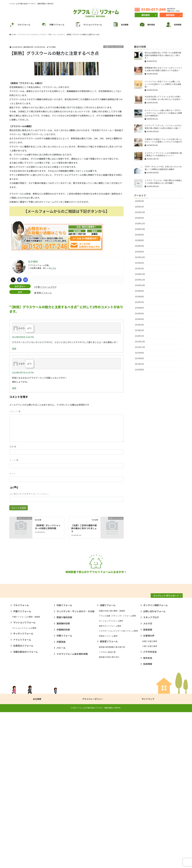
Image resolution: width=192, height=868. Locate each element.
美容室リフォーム (109, 797)
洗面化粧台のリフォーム (25, 808)
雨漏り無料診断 (64, 773)
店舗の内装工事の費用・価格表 (112, 766)
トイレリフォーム (22, 795)
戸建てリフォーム (22, 767)
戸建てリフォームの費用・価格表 (26, 773)
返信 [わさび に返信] (14, 349)
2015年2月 (139, 263)
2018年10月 (140, 229)
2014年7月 (139, 302)
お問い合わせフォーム (154, 767)
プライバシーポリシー (92, 855)
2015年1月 (139, 268)
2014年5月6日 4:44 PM (23, 337)
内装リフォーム (64, 761)
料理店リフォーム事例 (108, 792)
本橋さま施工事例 (150, 797)
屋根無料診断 (63, 779)
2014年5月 (139, 313)
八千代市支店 (150, 808)
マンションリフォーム (24, 778)
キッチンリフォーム (23, 789)
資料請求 (145, 15)
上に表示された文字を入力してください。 (30, 494)
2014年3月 (139, 325)
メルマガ (148, 779)
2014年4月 (139, 319)
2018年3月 (139, 246)
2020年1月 (139, 207)
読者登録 (148, 785)
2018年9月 (139, 235)
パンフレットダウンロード (166, 734)
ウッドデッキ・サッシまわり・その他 (76, 767)
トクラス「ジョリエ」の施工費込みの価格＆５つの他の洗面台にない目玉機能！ (163, 182)
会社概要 (37, 855)
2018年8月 (139, 240)
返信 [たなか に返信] (14, 388)
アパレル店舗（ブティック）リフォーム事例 (117, 772)
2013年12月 (140, 342)
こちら (53, 268)
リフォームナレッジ (166, 742)
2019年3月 (139, 218)
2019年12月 (140, 212)
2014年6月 (139, 308)
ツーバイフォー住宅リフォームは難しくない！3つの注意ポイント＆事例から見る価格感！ (163, 84)
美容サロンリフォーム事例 (110, 782)
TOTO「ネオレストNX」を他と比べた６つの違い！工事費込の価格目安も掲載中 (163, 168)
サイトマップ (148, 855)
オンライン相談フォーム (155, 761)
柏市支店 (148, 814)
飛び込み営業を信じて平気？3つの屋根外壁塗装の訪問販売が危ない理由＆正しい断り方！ (163, 55)
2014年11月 (140, 280)
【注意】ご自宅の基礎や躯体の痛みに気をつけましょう (84, 528)
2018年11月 (140, 223)
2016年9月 (139, 252)
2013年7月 (139, 364)
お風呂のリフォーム (23, 802)
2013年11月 (140, 347)
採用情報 (148, 820)
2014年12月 (140, 274)
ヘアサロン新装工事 (107, 808)
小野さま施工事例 (150, 802)
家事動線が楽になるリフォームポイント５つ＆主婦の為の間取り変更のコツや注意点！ (163, 69)
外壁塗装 (61, 798)
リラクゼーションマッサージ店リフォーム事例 (118, 787)
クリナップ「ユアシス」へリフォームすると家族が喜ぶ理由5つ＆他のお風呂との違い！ (163, 127)
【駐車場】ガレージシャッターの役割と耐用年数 (48, 527)
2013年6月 (139, 370)
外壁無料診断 (63, 785)
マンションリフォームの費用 (24, 784)
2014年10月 (140, 285)
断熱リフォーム (44, 293)
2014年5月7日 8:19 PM (23, 372)
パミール (61, 804)
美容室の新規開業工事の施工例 (112, 803)
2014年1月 (139, 336)
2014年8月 (139, 297)
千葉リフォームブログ (113, 47)
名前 (13, 446)
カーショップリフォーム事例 (111, 777)
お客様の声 (149, 791)
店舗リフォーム (108, 761)
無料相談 (170, 15)
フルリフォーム (21, 761)
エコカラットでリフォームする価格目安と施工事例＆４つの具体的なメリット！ (163, 154)
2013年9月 (139, 353)
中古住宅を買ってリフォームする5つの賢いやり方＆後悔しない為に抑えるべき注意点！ (163, 98)
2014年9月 (139, 291)
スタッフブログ (151, 773)
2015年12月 (140, 257)
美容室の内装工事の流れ (109, 813)
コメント (15, 411)
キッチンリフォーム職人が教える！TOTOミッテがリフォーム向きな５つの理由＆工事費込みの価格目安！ (163, 113)
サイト (13, 474)
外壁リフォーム (64, 791)
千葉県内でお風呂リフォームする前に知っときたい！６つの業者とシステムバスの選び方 (163, 141)
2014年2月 (139, 330)
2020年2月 (139, 201)
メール (14, 460)
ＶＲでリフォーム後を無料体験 (72, 810)
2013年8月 (139, 358)
